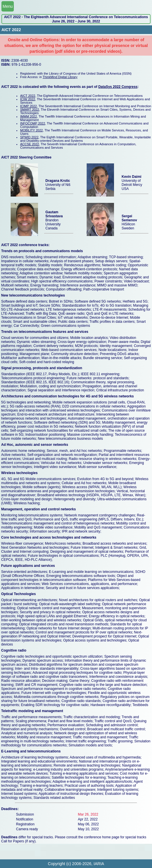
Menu (8, 6)
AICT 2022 (28, 96)
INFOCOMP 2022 (33, 123)
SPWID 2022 (29, 137)
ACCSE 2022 (30, 144)
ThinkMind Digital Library (60, 77)
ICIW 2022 (28, 99)
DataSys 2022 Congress (118, 87)
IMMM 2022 (29, 116)
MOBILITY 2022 (32, 130)
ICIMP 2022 (29, 106)
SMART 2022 (30, 110)
